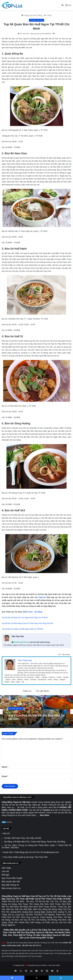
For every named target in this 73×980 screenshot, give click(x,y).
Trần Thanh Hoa (24, 34)
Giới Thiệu (6, 868)
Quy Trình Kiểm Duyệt (12, 878)
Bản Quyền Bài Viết (11, 882)
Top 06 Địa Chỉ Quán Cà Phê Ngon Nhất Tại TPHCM (22, 629)
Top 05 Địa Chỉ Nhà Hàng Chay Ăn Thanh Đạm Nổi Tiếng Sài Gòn (28, 623)
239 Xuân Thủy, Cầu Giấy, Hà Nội (26, 838)
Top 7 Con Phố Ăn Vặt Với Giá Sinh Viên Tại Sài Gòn (36, 717)
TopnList (42, 597)
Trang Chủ (27, 15)
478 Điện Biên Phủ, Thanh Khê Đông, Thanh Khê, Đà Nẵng (39, 842)
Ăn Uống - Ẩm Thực (43, 15)
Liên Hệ (5, 871)
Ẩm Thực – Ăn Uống (34, 612)
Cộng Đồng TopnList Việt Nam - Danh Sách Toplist (44, 965)
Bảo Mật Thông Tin (10, 885)
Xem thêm (44, 815)
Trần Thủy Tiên (18, 636)
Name (5, 767)
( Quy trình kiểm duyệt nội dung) (40, 642)
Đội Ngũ (5, 875)
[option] (36, 712)
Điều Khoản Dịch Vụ (11, 888)
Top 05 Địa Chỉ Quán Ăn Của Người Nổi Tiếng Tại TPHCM (25, 618)
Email (5, 776)
